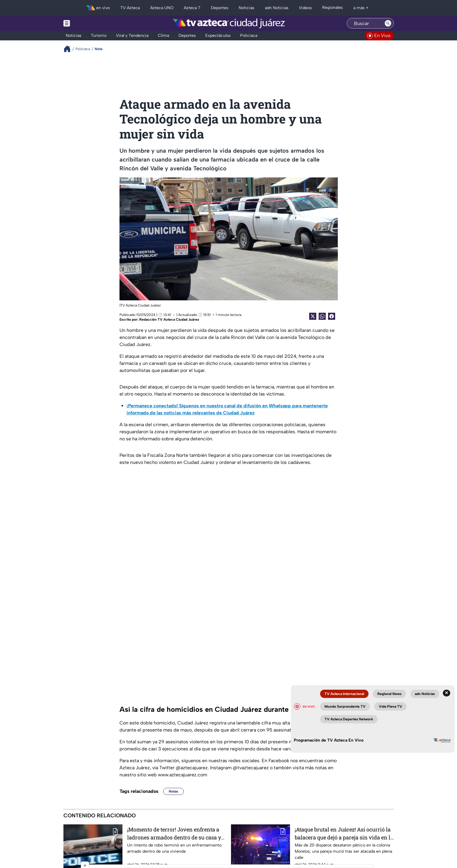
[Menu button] (87, 23)
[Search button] (388, 23)
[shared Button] (322, 316)
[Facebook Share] (332, 316)
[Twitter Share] (313, 316)
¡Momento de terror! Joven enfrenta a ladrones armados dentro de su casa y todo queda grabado (174, 833)
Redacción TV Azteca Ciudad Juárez (169, 319)
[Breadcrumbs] (69, 49)
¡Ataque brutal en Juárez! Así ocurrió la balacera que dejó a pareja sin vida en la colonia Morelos (344, 833)
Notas (173, 791)
